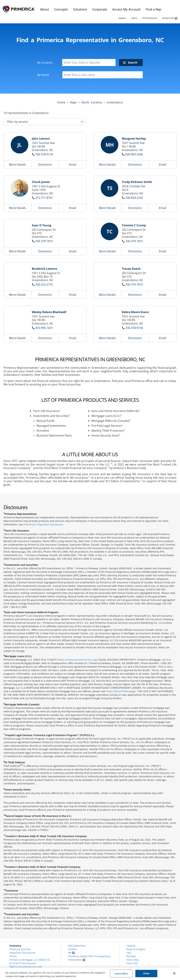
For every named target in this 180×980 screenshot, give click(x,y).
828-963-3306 (134, 154)
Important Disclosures (22, 953)
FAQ (129, 953)
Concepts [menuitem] (61, 9)
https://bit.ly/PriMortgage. (121, 691)
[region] (90, 974)
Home (61, 102)
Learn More (121, 973)
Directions (45, 165)
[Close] (174, 973)
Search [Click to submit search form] (133, 63)
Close (146, 973)
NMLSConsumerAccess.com (26, 967)
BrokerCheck (170, 18)
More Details (17, 165)
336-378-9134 (44, 154)
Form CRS (132, 963)
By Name (43, 75)
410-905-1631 (44, 328)
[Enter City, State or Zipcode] (89, 63)
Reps (73, 102)
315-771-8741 (44, 198)
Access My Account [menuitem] (126, 9)
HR (71, 953)
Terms (13, 956)
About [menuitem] (44, 9)
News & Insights (136, 949)
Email (73, 165)
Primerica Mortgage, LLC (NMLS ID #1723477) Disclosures (30, 961)
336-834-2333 (134, 198)
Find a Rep (133, 960)
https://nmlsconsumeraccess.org (77, 660)
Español (122, 18)
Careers (73, 949)
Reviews (131, 956)
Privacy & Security (20, 949)
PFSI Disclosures (150, 18)
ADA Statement (77, 946)
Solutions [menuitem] (80, 9)
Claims (134, 18)
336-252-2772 (44, 284)
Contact (131, 946)
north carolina (92, 102)
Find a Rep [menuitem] (153, 9)
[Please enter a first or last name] (103, 75)
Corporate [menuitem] (100, 9)
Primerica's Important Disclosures (43, 524)
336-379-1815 (44, 241)
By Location (45, 63)
